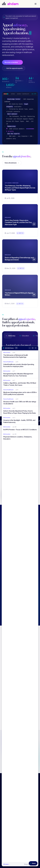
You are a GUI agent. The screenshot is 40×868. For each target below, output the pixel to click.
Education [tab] (24, 336)
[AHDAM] (13, 4)
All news (7, 864)
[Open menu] (36, 4)
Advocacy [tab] (11, 336)
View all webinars (12, 163)
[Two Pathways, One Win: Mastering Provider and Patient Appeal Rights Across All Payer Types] (20, 182)
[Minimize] (30, 348)
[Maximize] (33, 348)
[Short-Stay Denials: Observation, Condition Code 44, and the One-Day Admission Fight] (20, 217)
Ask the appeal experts (14, 68)
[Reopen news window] (33, 863)
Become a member (12, 62)
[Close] (36, 348)
